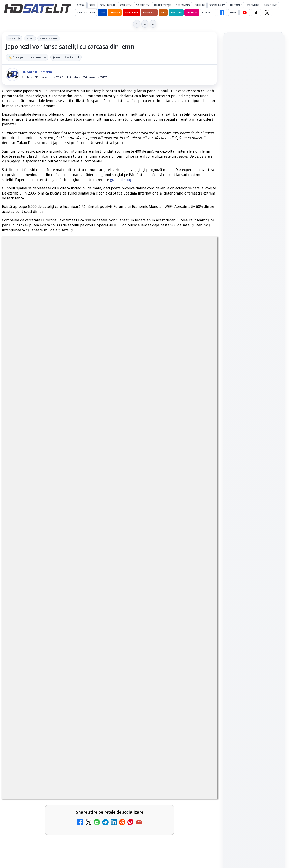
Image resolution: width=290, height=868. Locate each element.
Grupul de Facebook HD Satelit (254, 515)
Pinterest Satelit (254, 574)
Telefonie (236, 5)
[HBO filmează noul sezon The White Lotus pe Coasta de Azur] (254, 214)
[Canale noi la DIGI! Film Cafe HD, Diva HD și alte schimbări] (91, 492)
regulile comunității (68, 363)
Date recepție (163, 5)
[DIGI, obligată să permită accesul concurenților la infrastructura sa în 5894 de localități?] (200, 534)
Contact (208, 12)
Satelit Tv (143, 5)
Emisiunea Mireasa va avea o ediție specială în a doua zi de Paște (45, 575)
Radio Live (270, 5)
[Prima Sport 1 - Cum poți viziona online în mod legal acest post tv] (200, 581)
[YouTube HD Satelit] (245, 13)
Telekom (192, 12)
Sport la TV (217, 5)
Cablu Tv (126, 5)
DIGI (102, 12)
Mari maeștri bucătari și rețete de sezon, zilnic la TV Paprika (153, 485)
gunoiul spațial (123, 180)
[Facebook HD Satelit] (222, 13)
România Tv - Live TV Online (40, 653)
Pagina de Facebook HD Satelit (254, 499)
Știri (92, 5)
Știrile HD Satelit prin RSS (254, 588)
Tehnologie (49, 38)
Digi (232, 628)
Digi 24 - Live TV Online (151, 650)
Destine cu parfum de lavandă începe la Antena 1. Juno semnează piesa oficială (254, 134)
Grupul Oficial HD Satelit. (83, 368)
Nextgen (176, 12)
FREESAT (246, 628)
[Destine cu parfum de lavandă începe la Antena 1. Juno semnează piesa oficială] (254, 161)
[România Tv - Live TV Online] (91, 662)
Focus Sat (149, 12)
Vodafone (131, 12)
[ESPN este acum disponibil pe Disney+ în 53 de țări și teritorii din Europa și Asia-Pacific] (91, 534)
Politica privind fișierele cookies (254, 690)
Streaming (183, 5)
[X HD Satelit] (267, 13)
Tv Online (253, 5)
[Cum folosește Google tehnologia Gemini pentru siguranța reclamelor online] (254, 103)
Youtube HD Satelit (254, 540)
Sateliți (14, 38)
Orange (115, 12)
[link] (55, 493)
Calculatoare (86, 12)
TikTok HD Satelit (254, 551)
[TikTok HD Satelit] (256, 13)
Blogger (178, 713)
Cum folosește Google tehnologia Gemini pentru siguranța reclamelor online (251, 76)
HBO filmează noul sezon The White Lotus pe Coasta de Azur (253, 189)
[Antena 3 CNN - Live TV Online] (91, 623)
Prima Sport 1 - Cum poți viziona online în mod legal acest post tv (153, 575)
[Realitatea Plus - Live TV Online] (200, 623)
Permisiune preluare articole (254, 676)
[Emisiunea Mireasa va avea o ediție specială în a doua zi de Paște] (91, 581)
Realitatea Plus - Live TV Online (153, 614)
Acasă (81, 5)
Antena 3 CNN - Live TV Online (42, 614)
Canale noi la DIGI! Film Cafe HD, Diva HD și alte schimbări (43, 485)
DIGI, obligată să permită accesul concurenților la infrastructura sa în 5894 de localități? (154, 530)
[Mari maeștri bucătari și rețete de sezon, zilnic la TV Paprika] (200, 492)
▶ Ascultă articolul (66, 57)
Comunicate (108, 5)
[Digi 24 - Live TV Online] (200, 662)
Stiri (30, 38)
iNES (163, 12)
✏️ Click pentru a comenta (27, 57)
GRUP (233, 12)
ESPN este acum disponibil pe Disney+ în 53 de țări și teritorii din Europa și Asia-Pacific (46, 530)
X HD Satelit (254, 563)
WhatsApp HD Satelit (254, 529)
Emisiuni (200, 5)
